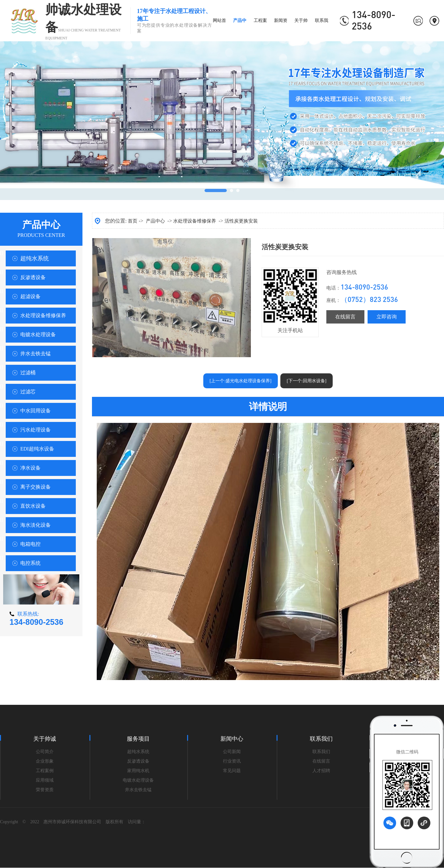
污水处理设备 (36, 430)
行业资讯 (232, 761)
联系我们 (321, 752)
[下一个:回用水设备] (307, 381)
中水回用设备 (36, 411)
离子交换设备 (36, 487)
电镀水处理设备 (38, 334)
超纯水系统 (35, 258)
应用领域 (45, 780)
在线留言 (345, 317)
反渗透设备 (33, 277)
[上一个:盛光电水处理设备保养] (241, 381)
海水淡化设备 (36, 525)
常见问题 (232, 771)
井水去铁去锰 (36, 354)
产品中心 (155, 221)
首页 (133, 221)
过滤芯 (28, 392)
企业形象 (45, 761)
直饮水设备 (33, 506)
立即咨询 (387, 317)
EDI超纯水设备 (37, 449)
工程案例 (45, 771)
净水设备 (30, 468)
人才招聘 (321, 771)
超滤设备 (30, 296)
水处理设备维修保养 (43, 315)
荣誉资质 (45, 790)
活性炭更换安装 (241, 221)
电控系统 (30, 563)
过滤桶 (28, 373)
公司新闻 (232, 752)
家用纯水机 (138, 771)
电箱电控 (30, 544)
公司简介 (45, 752)
